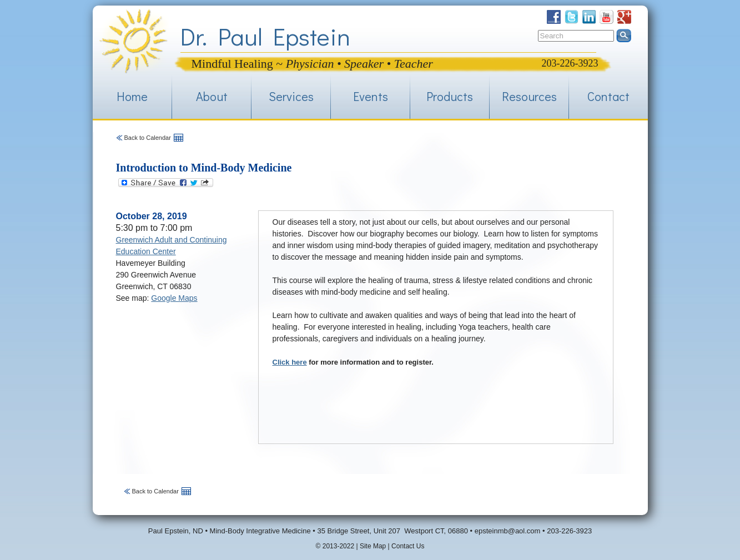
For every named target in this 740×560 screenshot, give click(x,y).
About (212, 96)
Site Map (373, 546)
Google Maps (174, 298)
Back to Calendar (148, 138)
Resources (529, 96)
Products (450, 96)
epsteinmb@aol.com (508, 531)
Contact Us (408, 546)
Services (291, 96)
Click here (290, 362)
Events (371, 96)
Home (132, 96)
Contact (608, 96)
